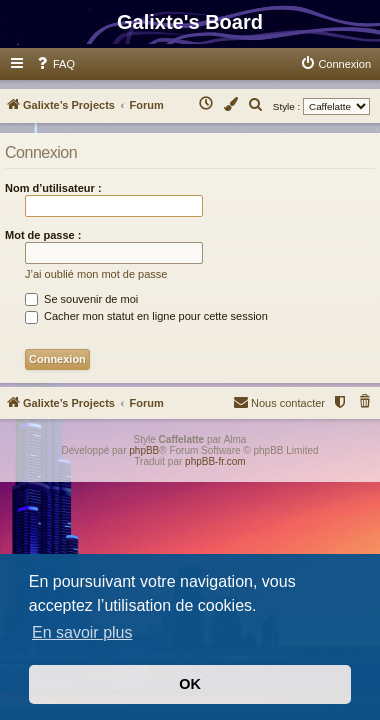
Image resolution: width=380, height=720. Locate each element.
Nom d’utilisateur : (53, 188)
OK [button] (190, 684)
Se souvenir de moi (81, 299)
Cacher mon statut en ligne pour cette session (146, 316)
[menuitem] (55, 64)
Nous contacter (279, 401)
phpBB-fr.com (215, 461)
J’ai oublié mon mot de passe (96, 274)
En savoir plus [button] (82, 632)
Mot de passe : (43, 235)
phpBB (144, 450)
